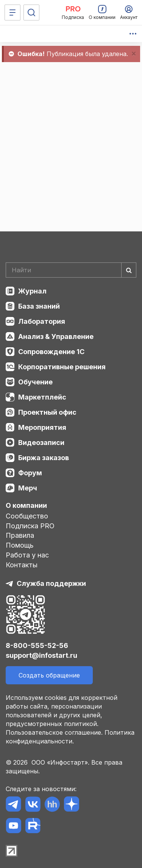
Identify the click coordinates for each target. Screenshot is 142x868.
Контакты (22, 565)
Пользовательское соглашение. (54, 732)
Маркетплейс (42, 397)
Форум (30, 473)
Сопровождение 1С (51, 352)
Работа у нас (27, 555)
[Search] (71, 270)
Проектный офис (47, 412)
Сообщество (27, 516)
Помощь (20, 545)
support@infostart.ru (41, 655)
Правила (20, 535)
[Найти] (129, 270)
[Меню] (12, 12)
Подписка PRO (30, 526)
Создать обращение (49, 675)
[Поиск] (31, 12)
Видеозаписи (41, 443)
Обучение (35, 382)
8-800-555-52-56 (37, 646)
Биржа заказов (44, 458)
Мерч (28, 488)
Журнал (32, 291)
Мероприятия (42, 427)
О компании (26, 505)
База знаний (39, 306)
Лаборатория (42, 321)
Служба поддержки (51, 583)
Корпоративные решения (62, 367)
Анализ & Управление (56, 336)
